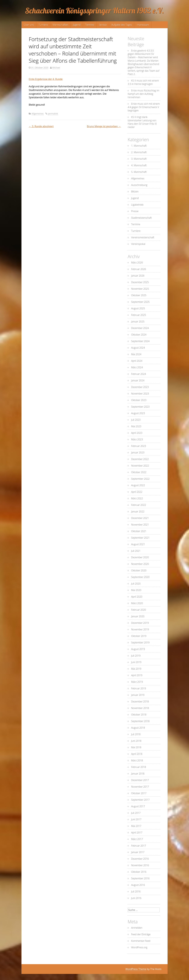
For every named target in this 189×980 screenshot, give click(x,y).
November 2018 (140, 708)
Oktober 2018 (139, 715)
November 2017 (140, 787)
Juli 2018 (136, 734)
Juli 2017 (136, 813)
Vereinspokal (138, 244)
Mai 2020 (136, 590)
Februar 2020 (139, 610)
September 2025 (140, 302)
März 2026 (137, 263)
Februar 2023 (139, 446)
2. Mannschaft (139, 152)
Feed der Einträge (141, 934)
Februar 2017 (139, 846)
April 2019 (137, 675)
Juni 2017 (136, 819)
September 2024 (140, 341)
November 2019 (140, 629)
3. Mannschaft (139, 159)
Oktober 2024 (139, 335)
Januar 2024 (138, 380)
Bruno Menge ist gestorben (104, 126)
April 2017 (137, 833)
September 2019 (140, 643)
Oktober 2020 (139, 570)
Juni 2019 (136, 662)
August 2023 (138, 413)
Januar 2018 (138, 774)
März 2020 (137, 603)
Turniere (43, 25)
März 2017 (137, 839)
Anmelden (137, 928)
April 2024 (137, 361)
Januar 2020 (138, 616)
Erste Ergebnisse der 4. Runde (46, 79)
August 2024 (138, 348)
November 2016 (140, 865)
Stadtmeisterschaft (141, 218)
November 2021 (140, 525)
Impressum (143, 25)
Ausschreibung (139, 185)
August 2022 (138, 485)
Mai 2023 (136, 426)
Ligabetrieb (137, 205)
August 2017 (138, 806)
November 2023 (140, 394)
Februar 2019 (139, 688)
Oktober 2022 (139, 472)
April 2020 (137, 597)
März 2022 (137, 498)
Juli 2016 (136, 891)
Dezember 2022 (140, 459)
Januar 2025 (138, 321)
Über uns (29, 25)
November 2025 (140, 289)
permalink (53, 114)
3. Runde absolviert (41, 126)
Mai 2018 (136, 747)
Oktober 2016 (139, 872)
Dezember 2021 (140, 518)
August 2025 (138, 308)
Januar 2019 (138, 695)
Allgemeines (38, 114)
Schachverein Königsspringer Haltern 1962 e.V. (94, 11)
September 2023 (140, 407)
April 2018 (137, 754)
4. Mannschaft (139, 165)
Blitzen (135, 192)
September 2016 (140, 878)
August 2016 (138, 885)
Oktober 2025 (139, 295)
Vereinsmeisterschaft (143, 237)
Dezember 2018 (140, 701)
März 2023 (137, 439)
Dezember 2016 (140, 859)
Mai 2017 (136, 826)
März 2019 (137, 682)
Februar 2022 (139, 505)
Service (103, 25)
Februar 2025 (139, 315)
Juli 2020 (136, 584)
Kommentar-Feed (141, 941)
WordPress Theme (136, 969)
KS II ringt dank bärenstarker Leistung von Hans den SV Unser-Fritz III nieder (142, 122)
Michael (56, 68)
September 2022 (140, 479)
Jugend (77, 25)
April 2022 (137, 492)
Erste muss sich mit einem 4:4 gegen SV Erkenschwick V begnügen (144, 107)
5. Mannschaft (139, 172)
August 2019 (138, 649)
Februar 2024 (139, 374)
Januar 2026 (138, 276)
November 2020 (140, 564)
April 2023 (137, 433)
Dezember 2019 (140, 623)
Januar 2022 (138, 511)
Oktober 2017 (139, 793)
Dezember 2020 (140, 557)
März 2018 (137, 760)
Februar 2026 (139, 269)
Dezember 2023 (140, 387)
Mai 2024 (136, 354)
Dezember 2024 (140, 328)
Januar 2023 (138, 453)
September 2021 (140, 538)
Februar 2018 (139, 767)
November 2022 (140, 466)
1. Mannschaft (139, 146)
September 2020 (140, 577)
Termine (90, 25)
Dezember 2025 (140, 282)
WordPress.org (139, 947)
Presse (135, 211)
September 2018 (140, 721)
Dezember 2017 (140, 780)
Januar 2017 (138, 852)
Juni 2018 (136, 741)
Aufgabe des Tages (122, 25)
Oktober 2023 (139, 400)
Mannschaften (60, 25)
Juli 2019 (136, 656)
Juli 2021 (136, 551)
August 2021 (138, 544)
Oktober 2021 (139, 531)
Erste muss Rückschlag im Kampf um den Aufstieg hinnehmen (143, 94)
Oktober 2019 (139, 636)
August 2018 (138, 728)
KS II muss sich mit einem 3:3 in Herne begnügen (143, 82)
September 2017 (140, 800)
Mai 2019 (136, 669)
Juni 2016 (136, 898)
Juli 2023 (136, 420)
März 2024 (137, 367)
